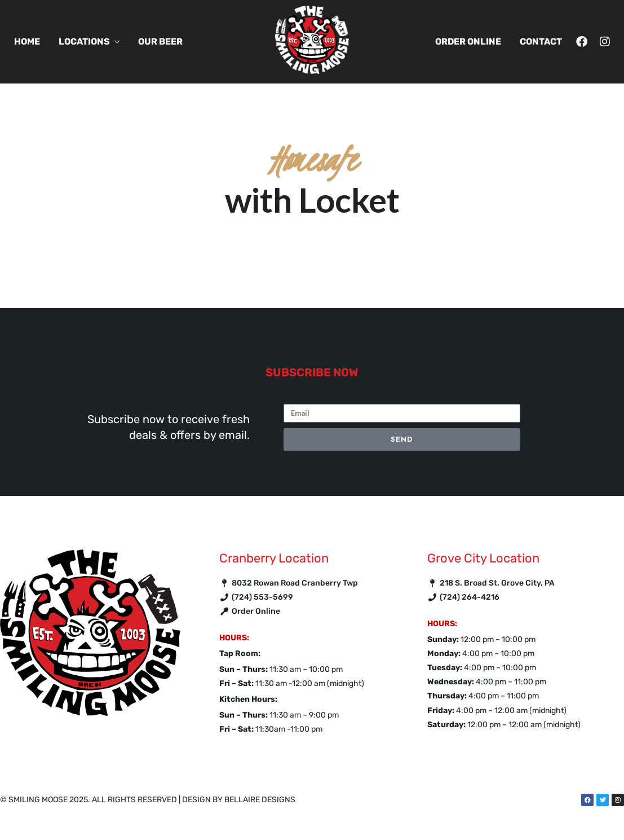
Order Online (468, 41)
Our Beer (160, 41)
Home (27, 41)
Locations (84, 41)
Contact (541, 41)
